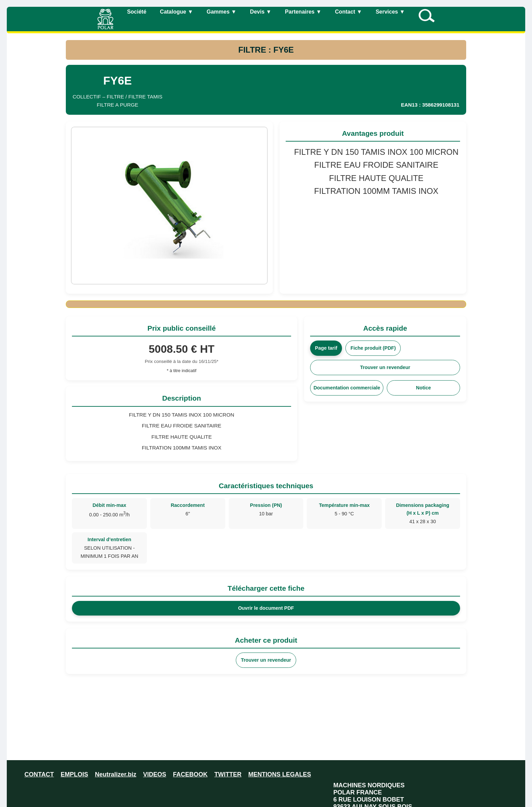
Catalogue (176, 12)
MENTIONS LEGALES (280, 774)
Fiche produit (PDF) (373, 348)
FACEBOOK (190, 774)
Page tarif (326, 348)
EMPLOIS (74, 774)
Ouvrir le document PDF (266, 608)
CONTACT (39, 774)
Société (137, 12)
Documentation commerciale (347, 388)
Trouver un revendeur (385, 367)
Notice (423, 388)
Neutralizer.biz (116, 774)
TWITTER (228, 774)
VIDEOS (155, 774)
